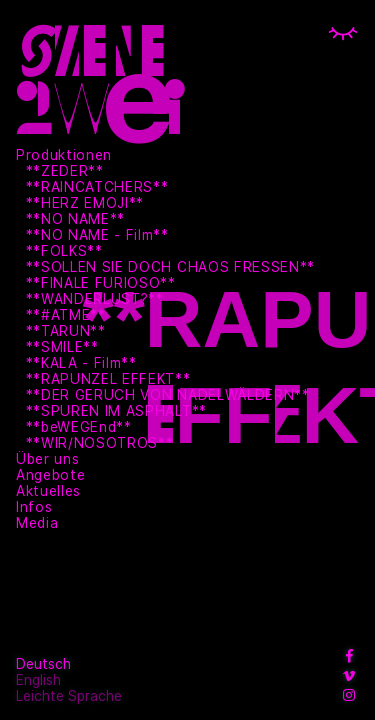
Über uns (47, 459)
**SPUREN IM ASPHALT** (116, 411)
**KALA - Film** (81, 363)
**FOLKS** (64, 251)
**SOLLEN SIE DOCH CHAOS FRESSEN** (170, 267)
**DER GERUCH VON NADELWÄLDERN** (168, 395)
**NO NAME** (75, 219)
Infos (34, 507)
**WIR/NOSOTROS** (100, 443)
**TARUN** (66, 331)
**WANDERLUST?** (95, 299)
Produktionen (64, 155)
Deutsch (43, 664)
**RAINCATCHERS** (97, 187)
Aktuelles (48, 491)
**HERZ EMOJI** (85, 203)
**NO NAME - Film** (97, 235)
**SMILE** (62, 347)
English (38, 680)
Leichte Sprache (69, 696)
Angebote (50, 475)
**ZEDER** (65, 171)
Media (37, 523)
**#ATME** (66, 315)
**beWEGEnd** (79, 427)
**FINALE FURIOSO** (101, 283)
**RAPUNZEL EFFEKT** (108, 379)
